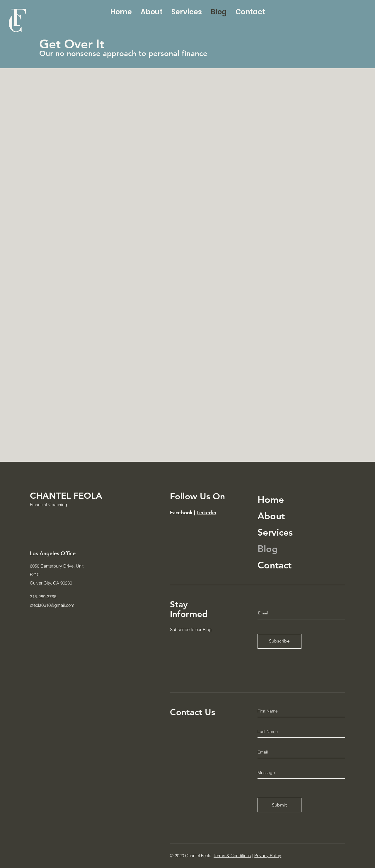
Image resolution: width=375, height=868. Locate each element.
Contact (275, 565)
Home (271, 499)
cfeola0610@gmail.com (52, 605)
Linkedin (206, 512)
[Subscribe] (279, 641)
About (271, 516)
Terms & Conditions (232, 856)
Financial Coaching (48, 504)
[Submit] (279, 805)
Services (275, 532)
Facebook (181, 512)
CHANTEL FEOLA (66, 496)
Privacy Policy (268, 856)
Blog (268, 549)
